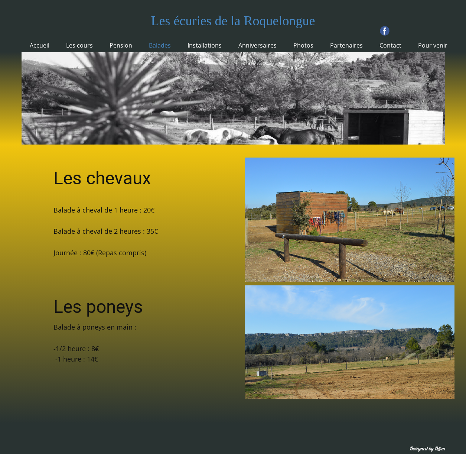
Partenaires (346, 45)
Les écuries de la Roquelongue (233, 21)
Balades (160, 45)
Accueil (40, 45)
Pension (121, 45)
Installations (205, 45)
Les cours (79, 45)
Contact (390, 45)
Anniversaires (258, 45)
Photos (303, 45)
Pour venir (433, 45)
